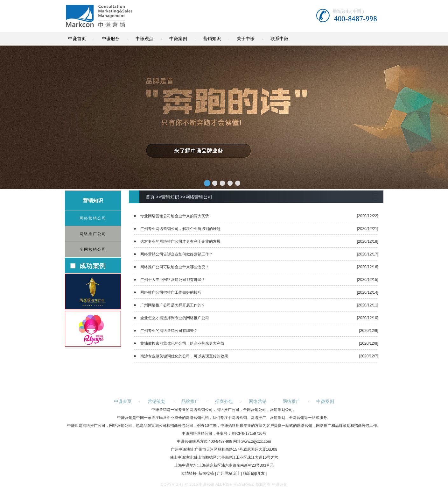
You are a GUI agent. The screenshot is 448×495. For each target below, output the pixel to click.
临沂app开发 (254, 473)
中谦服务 (111, 39)
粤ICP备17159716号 (249, 434)
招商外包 (224, 401)
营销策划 (157, 401)
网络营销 (258, 401)
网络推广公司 (93, 234)
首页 (150, 197)
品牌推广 (190, 401)
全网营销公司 (93, 249)
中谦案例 (178, 39)
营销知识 (212, 39)
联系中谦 (279, 39)
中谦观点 (144, 39)
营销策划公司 (281, 410)
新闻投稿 (206, 473)
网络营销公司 (93, 218)
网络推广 (291, 401)
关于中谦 (246, 39)
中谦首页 (77, 39)
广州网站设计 (228, 473)
